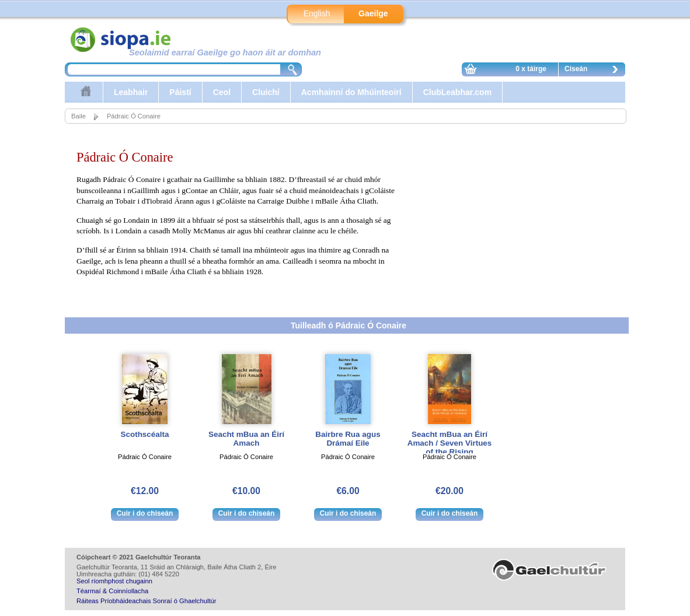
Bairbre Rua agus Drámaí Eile (348, 439)
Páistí (180, 92)
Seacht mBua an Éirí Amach (246, 439)
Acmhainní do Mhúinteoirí (351, 92)
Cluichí (266, 92)
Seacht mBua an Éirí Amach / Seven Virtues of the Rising (450, 443)
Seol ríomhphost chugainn (114, 581)
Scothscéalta (145, 434)
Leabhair (131, 92)
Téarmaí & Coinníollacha (112, 591)
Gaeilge (373, 13)
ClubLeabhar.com (457, 92)
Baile (79, 116)
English (317, 13)
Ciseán (594, 71)
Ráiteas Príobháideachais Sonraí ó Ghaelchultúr (146, 601)
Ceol (222, 92)
